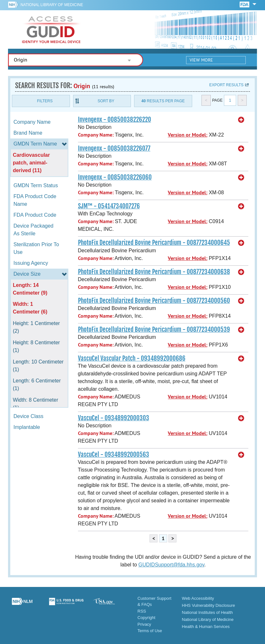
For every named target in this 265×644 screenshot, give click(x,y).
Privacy (145, 624)
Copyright (147, 618)
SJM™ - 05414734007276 (109, 206)
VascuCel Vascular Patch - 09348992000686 (132, 358)
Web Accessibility (198, 598)
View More (201, 60)
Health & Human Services (206, 627)
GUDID (51, 29)
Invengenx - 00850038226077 (114, 148)
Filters (45, 101)
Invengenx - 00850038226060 (115, 177)
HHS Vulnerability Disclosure (209, 605)
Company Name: (96, 135)
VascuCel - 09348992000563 (114, 455)
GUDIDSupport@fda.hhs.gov (171, 565)
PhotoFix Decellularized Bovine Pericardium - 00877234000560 (154, 301)
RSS (142, 611)
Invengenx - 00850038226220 (115, 120)
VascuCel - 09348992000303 (114, 418)
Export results (226, 85)
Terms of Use (150, 631)
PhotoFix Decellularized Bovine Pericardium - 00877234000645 (154, 243)
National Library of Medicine (52, 5)
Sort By (106, 101)
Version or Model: (188, 135)
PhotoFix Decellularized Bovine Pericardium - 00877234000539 (154, 330)
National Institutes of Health (207, 612)
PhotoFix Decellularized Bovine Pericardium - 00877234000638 (154, 272)
